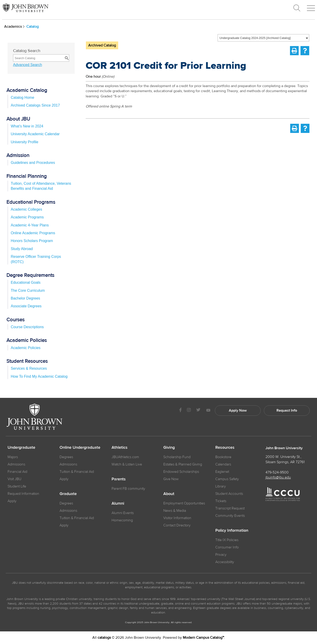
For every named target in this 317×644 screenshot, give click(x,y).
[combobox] (263, 38)
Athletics (120, 448)
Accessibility (225, 562)
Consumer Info (227, 547)
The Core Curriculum (28, 290)
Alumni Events (123, 513)
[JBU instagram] (189, 411)
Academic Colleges (26, 209)
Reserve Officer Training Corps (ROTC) (36, 259)
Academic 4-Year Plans (30, 225)
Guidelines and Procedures (33, 163)
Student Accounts (229, 494)
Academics (15, 27)
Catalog (33, 27)
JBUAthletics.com (125, 457)
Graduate (68, 494)
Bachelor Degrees (25, 298)
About (169, 494)
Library (221, 486)
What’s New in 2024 (27, 126)
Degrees (66, 457)
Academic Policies (26, 348)
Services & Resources (29, 368)
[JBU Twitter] (198, 411)
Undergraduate (21, 448)
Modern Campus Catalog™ (203, 638)
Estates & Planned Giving (183, 464)
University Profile (25, 142)
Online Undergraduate (80, 448)
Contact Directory (177, 525)
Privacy (221, 555)
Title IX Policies (227, 540)
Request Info (287, 410)
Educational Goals (26, 282)
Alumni (118, 504)
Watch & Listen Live (127, 464)
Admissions (68, 464)
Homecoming (122, 520)
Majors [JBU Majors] (13, 457)
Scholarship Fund (177, 457)
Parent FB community (128, 489)
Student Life (17, 486)
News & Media (175, 511)
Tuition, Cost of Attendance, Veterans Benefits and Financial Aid (41, 186)
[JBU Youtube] (208, 411)
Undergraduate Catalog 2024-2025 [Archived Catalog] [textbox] (255, 38)
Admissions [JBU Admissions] (16, 464)
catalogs (104, 638)
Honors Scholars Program (32, 241)
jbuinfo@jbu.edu (278, 477)
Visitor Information (177, 518)
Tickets (221, 501)
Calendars (223, 464)
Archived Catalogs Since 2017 (35, 105)
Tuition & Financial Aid (77, 472)
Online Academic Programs (33, 233)
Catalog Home (22, 98)
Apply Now (238, 410)
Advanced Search (27, 65)
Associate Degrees (26, 306)
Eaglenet (222, 472)
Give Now (171, 479)
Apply (12, 501)
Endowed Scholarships (181, 472)
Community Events (230, 516)
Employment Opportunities (184, 503)
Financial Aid (17, 472)
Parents (119, 479)
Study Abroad (22, 249)
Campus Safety (227, 479)
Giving (169, 448)
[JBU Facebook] (180, 411)
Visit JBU (14, 479)
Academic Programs (27, 217)
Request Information (23, 494)
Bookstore (223, 457)
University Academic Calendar (35, 134)
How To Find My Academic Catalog (39, 376)
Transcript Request (230, 508)
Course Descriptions (27, 327)
